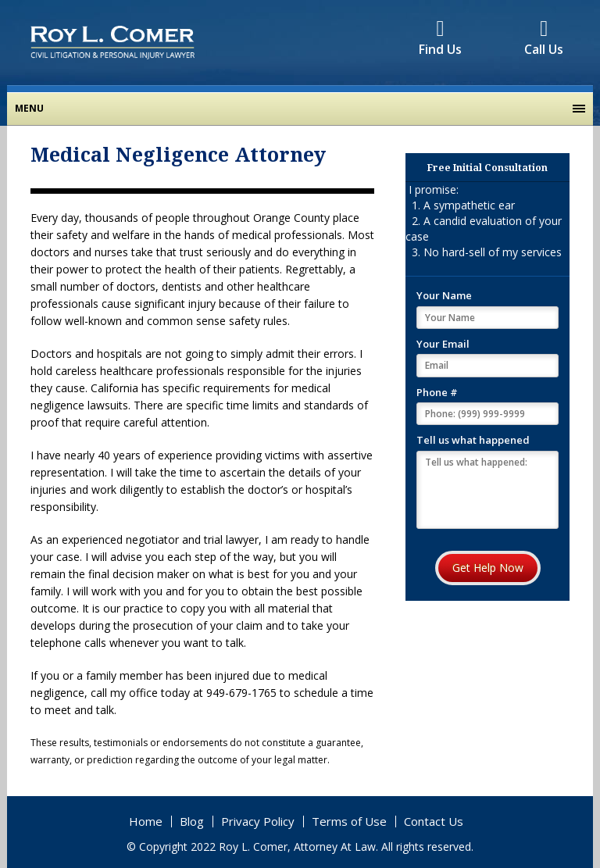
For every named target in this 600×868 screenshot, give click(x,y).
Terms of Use (349, 821)
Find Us (440, 40)
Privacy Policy (258, 821)
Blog (192, 821)
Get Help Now (488, 568)
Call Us (544, 40)
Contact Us (434, 821)
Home (146, 821)
